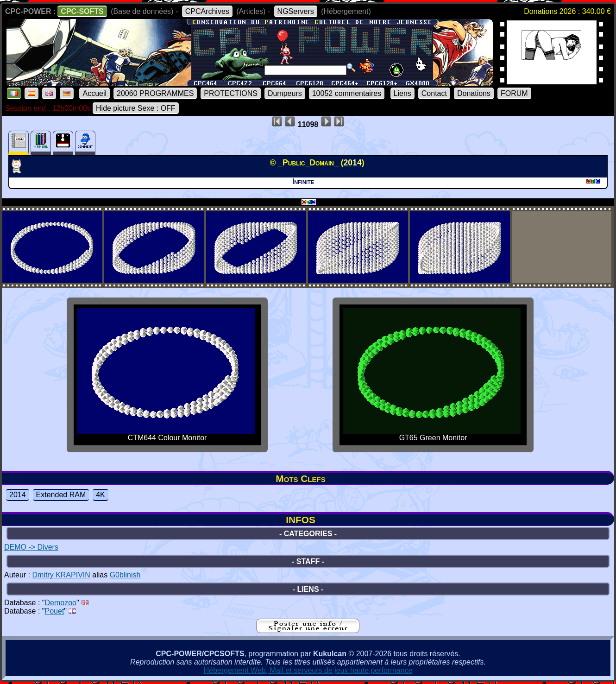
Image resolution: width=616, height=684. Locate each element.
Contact (434, 93)
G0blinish (125, 575)
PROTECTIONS (231, 93)
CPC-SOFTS (82, 11)
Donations (474, 93)
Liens (402, 93)
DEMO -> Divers (31, 547)
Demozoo (61, 603)
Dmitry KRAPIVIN (61, 575)
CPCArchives (207, 11)
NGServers (296, 11)
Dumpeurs (285, 93)
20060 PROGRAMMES (155, 93)
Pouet (55, 611)
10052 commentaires (347, 93)
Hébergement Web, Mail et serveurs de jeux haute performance (308, 670)
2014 (18, 495)
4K (101, 495)
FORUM (514, 93)
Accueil (94, 93)
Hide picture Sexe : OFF (136, 108)
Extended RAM (61, 495)
